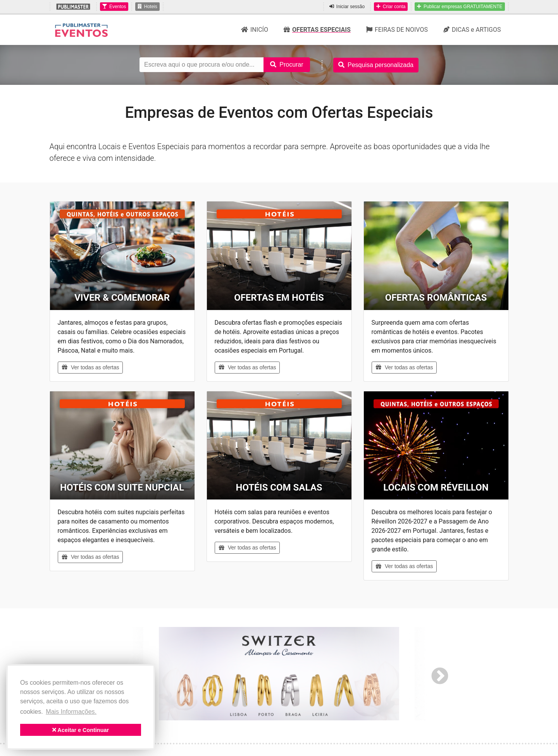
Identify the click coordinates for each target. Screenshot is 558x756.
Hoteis (147, 7)
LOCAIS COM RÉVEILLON (436, 487)
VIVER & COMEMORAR (122, 298)
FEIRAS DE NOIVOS (397, 30)
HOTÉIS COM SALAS (279, 487)
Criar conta (391, 7)
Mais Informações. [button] (71, 712)
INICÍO (255, 30)
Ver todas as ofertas (90, 367)
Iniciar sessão (347, 7)
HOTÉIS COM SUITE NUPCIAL (122, 487)
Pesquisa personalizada (376, 65)
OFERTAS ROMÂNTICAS (436, 298)
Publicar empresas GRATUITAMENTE (460, 7)
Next (440, 675)
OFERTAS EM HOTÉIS (279, 298)
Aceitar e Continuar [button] (81, 730)
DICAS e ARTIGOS (472, 30)
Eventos (114, 7)
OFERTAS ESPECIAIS (317, 30)
